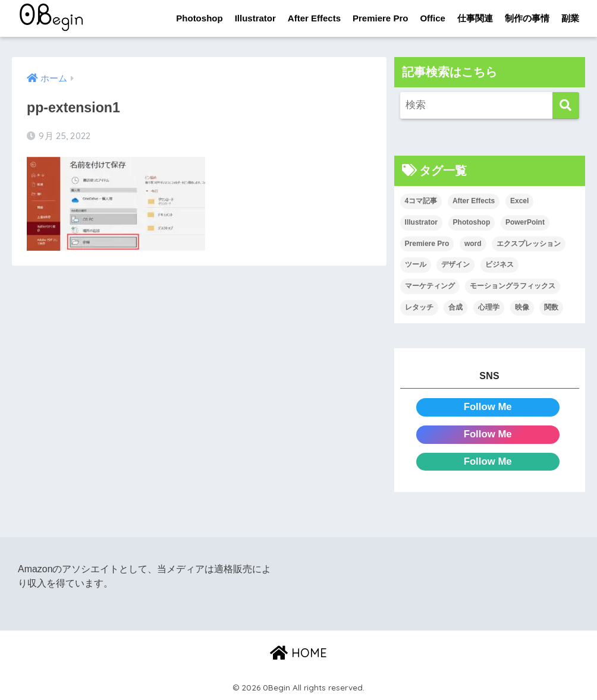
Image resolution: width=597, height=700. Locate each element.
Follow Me (488, 407)
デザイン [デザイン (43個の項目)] (455, 264)
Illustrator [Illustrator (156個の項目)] (421, 222)
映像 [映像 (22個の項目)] (522, 307)
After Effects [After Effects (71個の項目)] (474, 201)
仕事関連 (475, 18)
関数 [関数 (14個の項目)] (551, 307)
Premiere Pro (380, 18)
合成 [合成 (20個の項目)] (455, 307)
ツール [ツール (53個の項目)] (416, 264)
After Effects (314, 18)
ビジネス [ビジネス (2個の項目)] (499, 264)
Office (433, 18)
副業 (570, 18)
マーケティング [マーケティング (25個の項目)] (430, 286)
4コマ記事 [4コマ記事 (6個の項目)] (421, 201)
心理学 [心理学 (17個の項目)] (489, 307)
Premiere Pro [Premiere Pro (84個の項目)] (427, 244)
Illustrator (255, 18)
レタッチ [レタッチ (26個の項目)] (419, 307)
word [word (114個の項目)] (473, 244)
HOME (298, 653)
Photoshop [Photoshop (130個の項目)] (472, 222)
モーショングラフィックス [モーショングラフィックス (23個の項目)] (513, 286)
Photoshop (199, 18)
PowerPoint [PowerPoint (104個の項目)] (525, 222)
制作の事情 (527, 18)
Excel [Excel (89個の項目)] (519, 201)
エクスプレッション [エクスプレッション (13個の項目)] (529, 244)
